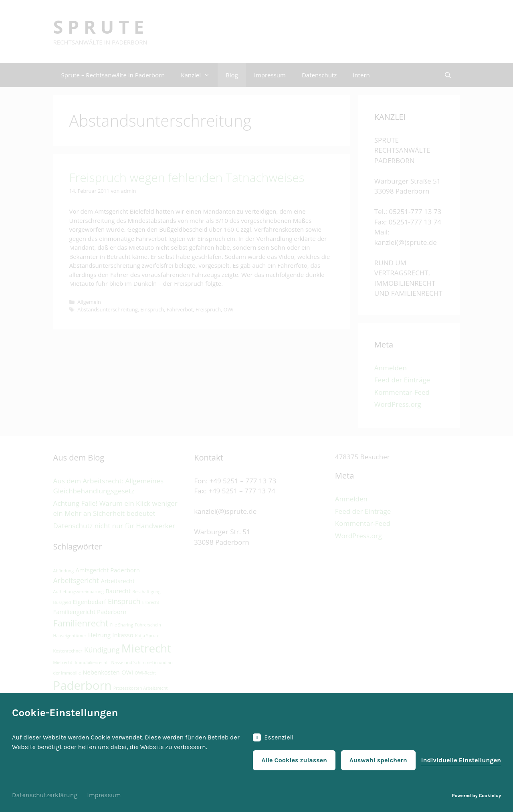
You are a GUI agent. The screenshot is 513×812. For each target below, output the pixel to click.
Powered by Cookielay (477, 796)
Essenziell (273, 737)
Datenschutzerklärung (45, 795)
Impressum (104, 795)
